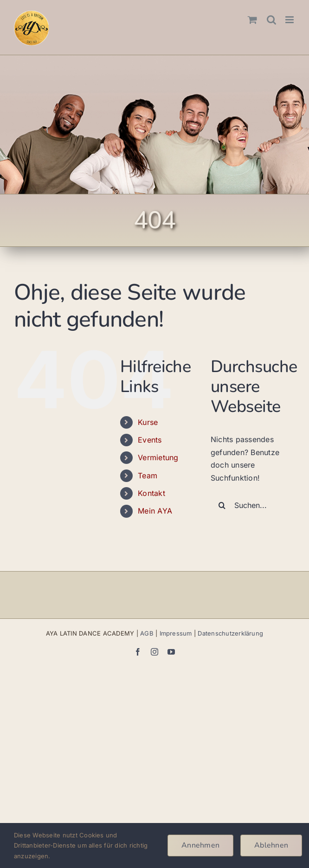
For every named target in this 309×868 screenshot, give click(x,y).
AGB (147, 633)
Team (148, 476)
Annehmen (200, 845)
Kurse (148, 422)
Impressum (176, 633)
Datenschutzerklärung (230, 633)
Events (150, 440)
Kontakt (151, 493)
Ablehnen (271, 845)
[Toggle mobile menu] (290, 20)
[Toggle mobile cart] (252, 20)
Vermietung (158, 457)
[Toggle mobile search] (271, 20)
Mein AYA (155, 511)
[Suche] (222, 505)
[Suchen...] (253, 505)
